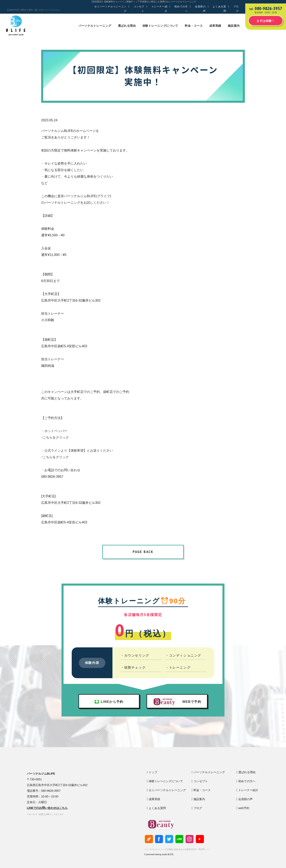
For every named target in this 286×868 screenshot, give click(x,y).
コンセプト (139, 9)
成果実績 (215, 26)
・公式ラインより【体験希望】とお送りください (77, 451)
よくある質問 (219, 9)
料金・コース (194, 26)
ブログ (236, 9)
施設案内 (234, 26)
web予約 (244, 808)
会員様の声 (200, 9)
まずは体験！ (266, 21)
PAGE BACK (143, 552)
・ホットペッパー (54, 431)
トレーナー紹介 (159, 9)
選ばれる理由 (127, 26)
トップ (153, 772)
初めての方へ (181, 9)
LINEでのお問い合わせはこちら (47, 808)
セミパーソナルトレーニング (110, 9)
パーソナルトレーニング (95, 26)
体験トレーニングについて (160, 26)
